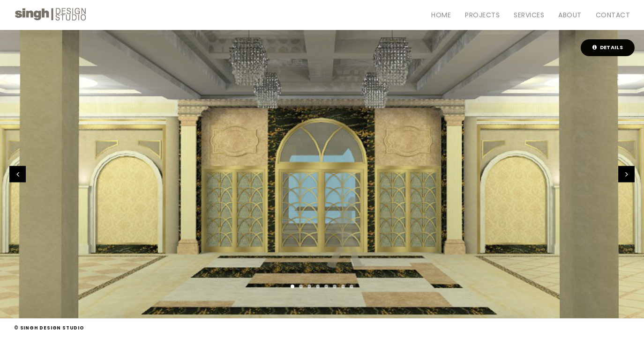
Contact (613, 15)
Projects (482, 15)
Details (608, 47)
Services (529, 15)
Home (441, 15)
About (570, 15)
